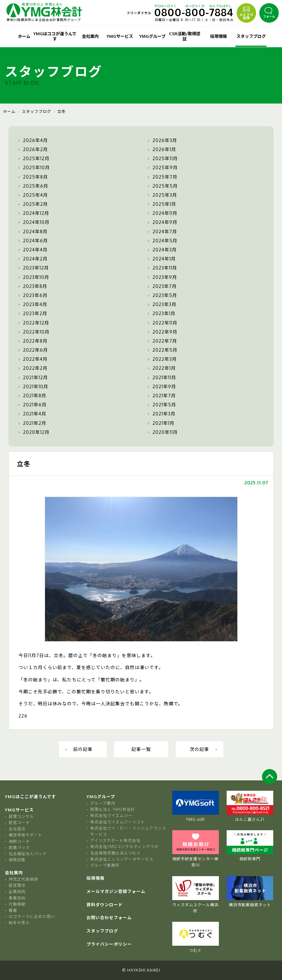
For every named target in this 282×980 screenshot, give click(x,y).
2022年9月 (162, 332)
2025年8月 (32, 177)
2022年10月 (33, 332)
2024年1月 (161, 259)
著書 (13, 910)
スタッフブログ (251, 36)
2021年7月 (161, 396)
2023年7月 (161, 286)
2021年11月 (161, 378)
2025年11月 (162, 159)
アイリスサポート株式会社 (115, 840)
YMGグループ (152, 36)
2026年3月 (162, 140)
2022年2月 (32, 368)
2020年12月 (33, 432)
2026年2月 (32, 149)
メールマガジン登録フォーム (116, 891)
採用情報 (219, 36)
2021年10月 (32, 387)
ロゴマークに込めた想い (32, 916)
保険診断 (17, 860)
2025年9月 (162, 168)
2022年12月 (33, 323)
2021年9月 (161, 387)
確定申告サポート (26, 835)
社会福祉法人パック (28, 854)
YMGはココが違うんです (55, 36)
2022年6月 (32, 350)
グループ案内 (103, 803)
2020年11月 (162, 432)
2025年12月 (33, 159)
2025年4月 (32, 195)
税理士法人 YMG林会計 (113, 809)
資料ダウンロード (105, 905)
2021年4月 (31, 414)
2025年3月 (162, 195)
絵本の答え (19, 923)
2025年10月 (33, 168)
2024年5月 (162, 241)
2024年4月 (32, 250)
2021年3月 (161, 414)
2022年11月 (162, 323)
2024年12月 (33, 213)
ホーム (24, 36)
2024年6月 (32, 241)
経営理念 (17, 885)
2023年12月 (33, 268)
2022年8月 (32, 341)
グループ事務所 (105, 865)
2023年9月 (162, 277)
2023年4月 (32, 304)
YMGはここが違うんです (30, 797)
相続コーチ (19, 841)
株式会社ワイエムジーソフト (118, 822)
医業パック (19, 848)
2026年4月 (32, 140)
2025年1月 (161, 204)
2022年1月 (161, 368)
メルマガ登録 (246, 12)
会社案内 (90, 36)
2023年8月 (32, 286)
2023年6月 (32, 295)
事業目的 (17, 898)
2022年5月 (162, 350)
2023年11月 (162, 268)
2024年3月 (161, 250)
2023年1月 (161, 314)
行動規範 (17, 904)
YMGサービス (120, 36)
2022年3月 (161, 359)
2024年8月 (32, 232)
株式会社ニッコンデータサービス (122, 859)
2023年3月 (161, 304)
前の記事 (78, 749)
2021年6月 (32, 405)
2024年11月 (162, 213)
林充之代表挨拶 (23, 879)
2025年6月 (32, 186)
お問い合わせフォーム (109, 918)
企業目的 (17, 892)
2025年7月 (162, 177)
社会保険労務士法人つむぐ (116, 853)
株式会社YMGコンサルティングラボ (124, 847)
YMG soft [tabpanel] (196, 806)
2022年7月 (162, 341)
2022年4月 (32, 359)
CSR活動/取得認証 (185, 36)
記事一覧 (141, 749)
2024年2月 (32, 259)
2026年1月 (161, 149)
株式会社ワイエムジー (111, 815)
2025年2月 (32, 204)
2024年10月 (33, 222)
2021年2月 (31, 423)
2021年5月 (161, 405)
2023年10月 (33, 277)
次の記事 (204, 749)
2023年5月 (162, 295)
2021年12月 (32, 378)
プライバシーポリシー (109, 944)
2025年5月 (162, 186)
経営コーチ (19, 823)
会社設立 (17, 829)
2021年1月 (160, 423)
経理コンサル (21, 816)
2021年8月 (31, 396)
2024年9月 (162, 222)
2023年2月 (32, 314)
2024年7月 (162, 232)
